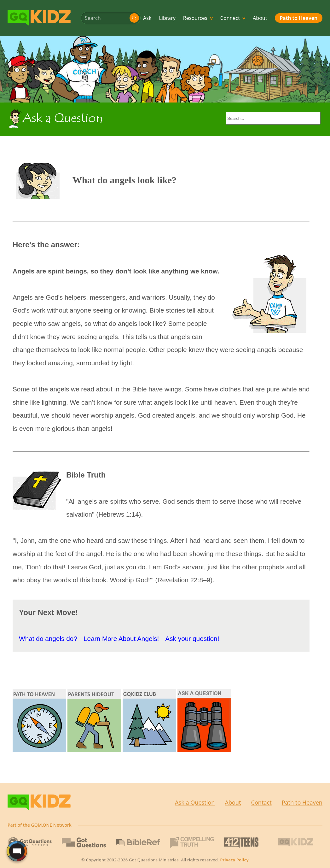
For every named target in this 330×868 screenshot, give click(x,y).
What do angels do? (48, 639)
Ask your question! (192, 639)
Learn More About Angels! (121, 639)
